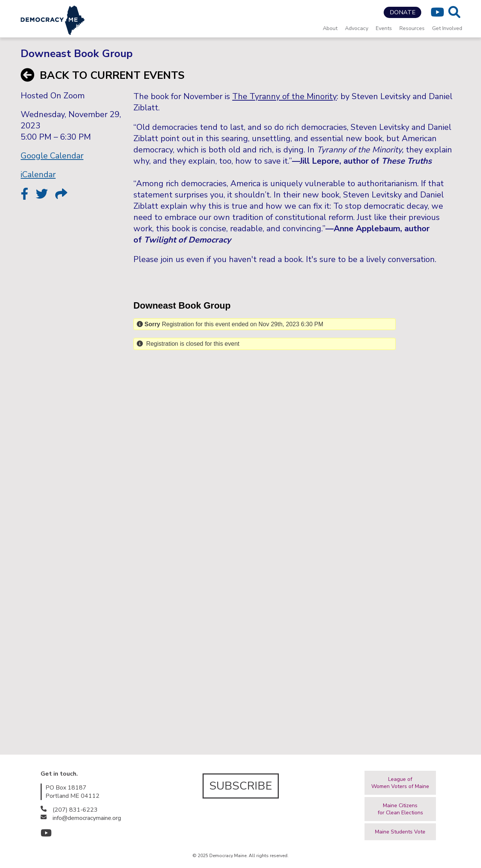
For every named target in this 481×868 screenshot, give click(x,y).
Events (384, 28)
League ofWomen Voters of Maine (400, 783)
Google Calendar (52, 156)
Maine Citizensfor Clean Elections (400, 809)
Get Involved (447, 28)
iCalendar (38, 175)
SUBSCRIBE (241, 786)
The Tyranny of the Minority (284, 96)
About (330, 28)
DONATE (403, 12)
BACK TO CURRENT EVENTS (103, 75)
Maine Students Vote (400, 832)
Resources (412, 28)
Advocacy (357, 28)
